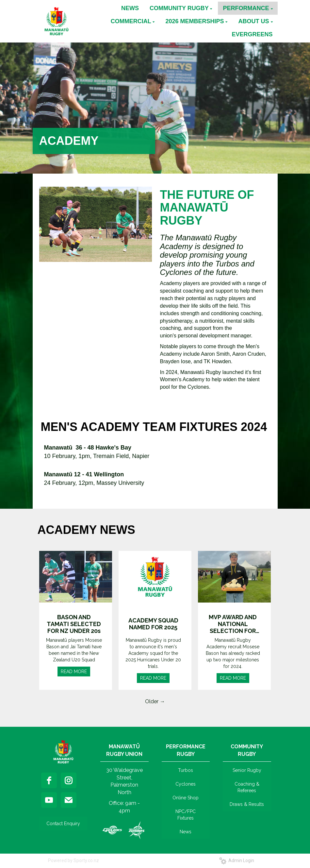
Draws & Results (247, 804)
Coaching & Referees (247, 787)
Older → (155, 701)
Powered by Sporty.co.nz (73, 860)
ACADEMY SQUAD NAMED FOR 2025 (153, 624)
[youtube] (49, 800)
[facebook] (49, 780)
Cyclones (186, 784)
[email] (69, 800)
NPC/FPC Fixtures (186, 815)
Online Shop (186, 798)
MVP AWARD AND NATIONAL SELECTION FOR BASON (233, 624)
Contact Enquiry (63, 824)
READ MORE (74, 672)
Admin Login (237, 860)
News (186, 832)
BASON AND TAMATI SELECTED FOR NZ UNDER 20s (74, 624)
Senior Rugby (247, 770)
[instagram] (69, 780)
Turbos (186, 770)
